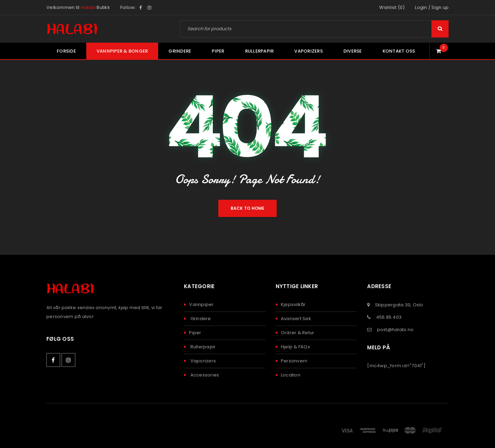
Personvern (294, 361)
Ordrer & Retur (298, 333)
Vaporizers (202, 361)
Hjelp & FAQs (295, 347)
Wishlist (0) (392, 7)
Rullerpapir (202, 347)
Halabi (88, 7)
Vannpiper (201, 304)
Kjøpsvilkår (293, 304)
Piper (195, 333)
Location (291, 375)
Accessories (204, 375)
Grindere (200, 319)
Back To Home (248, 208)
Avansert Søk (296, 319)
